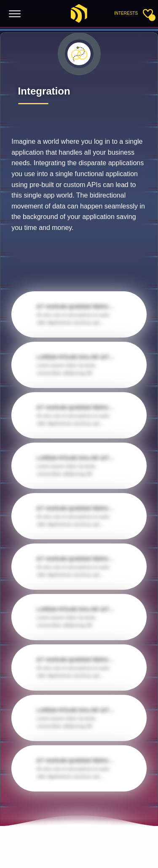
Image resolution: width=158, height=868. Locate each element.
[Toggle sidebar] (148, 13)
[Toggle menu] (15, 14)
